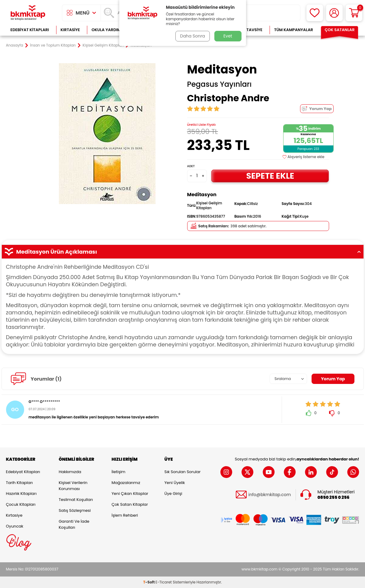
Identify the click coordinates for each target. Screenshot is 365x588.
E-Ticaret (164, 582)
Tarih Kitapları (19, 483)
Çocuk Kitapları (21, 504)
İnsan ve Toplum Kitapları (53, 45)
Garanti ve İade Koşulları (74, 524)
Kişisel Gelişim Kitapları (103, 45)
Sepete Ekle (270, 175)
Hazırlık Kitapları (21, 494)
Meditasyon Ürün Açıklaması (183, 252)
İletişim (119, 472)
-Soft (149, 582)
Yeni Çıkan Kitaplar (130, 494)
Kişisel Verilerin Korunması (73, 486)
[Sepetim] (354, 13)
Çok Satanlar (339, 30)
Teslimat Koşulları (76, 500)
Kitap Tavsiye (248, 30)
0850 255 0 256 (334, 497)
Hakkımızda (70, 472)
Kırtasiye (70, 30)
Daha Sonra (192, 36)
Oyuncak (15, 526)
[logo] (28, 13)
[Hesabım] (334, 13)
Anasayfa (15, 45)
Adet (191, 166)
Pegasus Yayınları (219, 84)
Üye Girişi (173, 494)
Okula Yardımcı (108, 30)
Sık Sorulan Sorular (183, 472)
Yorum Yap (317, 109)
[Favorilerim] (315, 13)
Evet (228, 36)
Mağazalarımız (126, 483)
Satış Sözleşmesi (75, 510)
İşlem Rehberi (125, 515)
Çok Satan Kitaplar (130, 504)
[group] (107, 134)
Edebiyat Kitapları (30, 30)
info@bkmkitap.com (270, 495)
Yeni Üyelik (175, 483)
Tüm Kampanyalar (294, 30)
